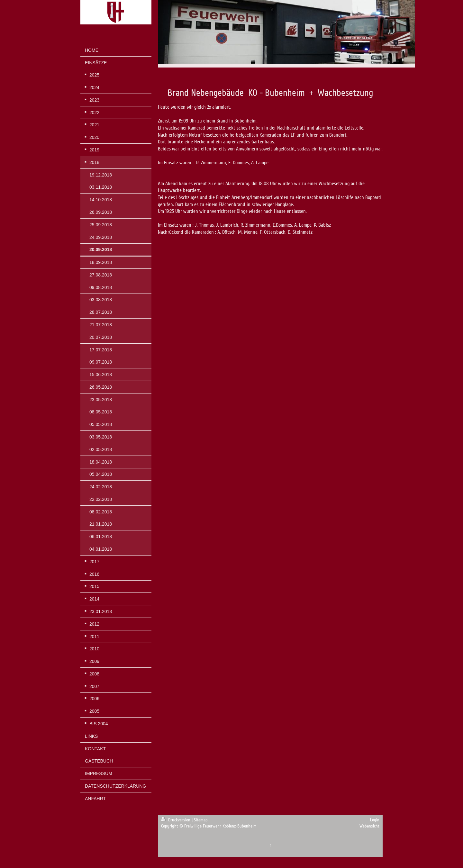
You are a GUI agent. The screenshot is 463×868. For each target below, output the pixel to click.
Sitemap (201, 820)
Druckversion (176, 820)
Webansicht (369, 826)
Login (375, 820)
